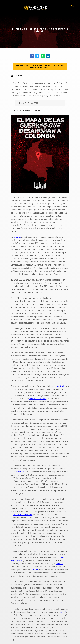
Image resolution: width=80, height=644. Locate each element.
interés (35, 570)
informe (17, 237)
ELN (40, 612)
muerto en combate (38, 399)
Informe (19, 76)
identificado (60, 386)
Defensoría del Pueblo (23, 515)
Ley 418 (62, 612)
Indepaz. (59, 564)
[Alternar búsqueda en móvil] (72, 6)
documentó (21, 472)
